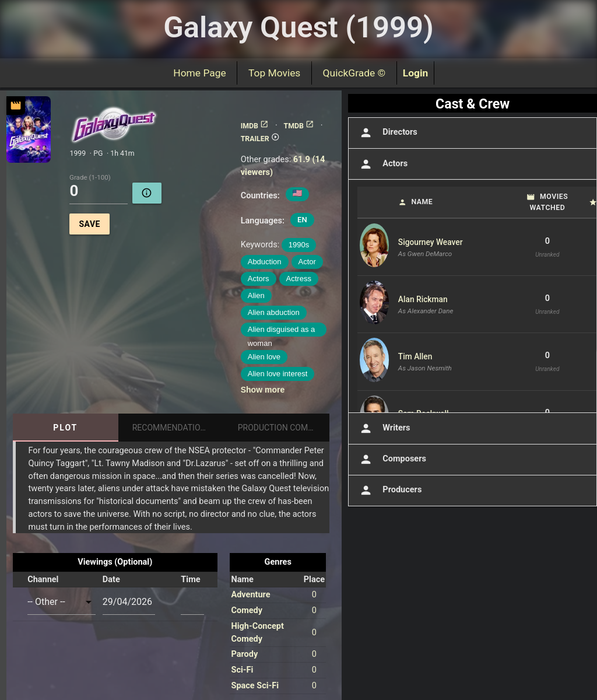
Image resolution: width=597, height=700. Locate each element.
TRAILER (260, 139)
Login (416, 73)
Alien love (264, 357)
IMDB (255, 126)
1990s (299, 245)
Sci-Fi (242, 670)
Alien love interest (278, 374)
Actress (299, 279)
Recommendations (172, 428)
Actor (307, 262)
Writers (384, 428)
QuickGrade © (354, 73)
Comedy (247, 610)
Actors (259, 279)
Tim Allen (415, 356)
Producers (390, 490)
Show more (263, 390)
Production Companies (284, 428)
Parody (244, 654)
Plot (65, 428)
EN (302, 220)
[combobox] (62, 602)
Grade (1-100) (90, 178)
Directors (387, 133)
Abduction (265, 262)
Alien (256, 295)
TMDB (299, 126)
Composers (392, 459)
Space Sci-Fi (255, 686)
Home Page (200, 73)
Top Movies (274, 73)
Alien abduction (274, 312)
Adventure (250, 595)
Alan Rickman (423, 299)
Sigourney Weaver (431, 242)
